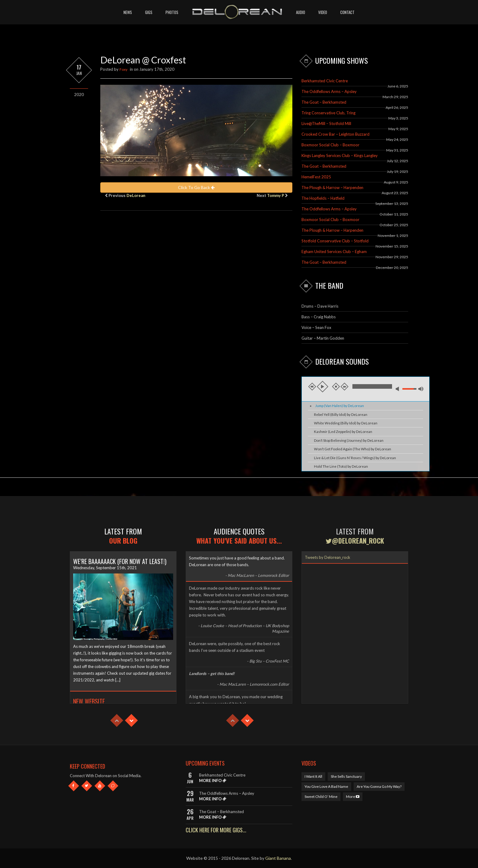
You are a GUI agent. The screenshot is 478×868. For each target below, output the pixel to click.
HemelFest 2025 (316, 177)
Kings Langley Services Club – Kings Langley (340, 155)
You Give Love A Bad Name (326, 786)
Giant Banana (278, 858)
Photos (172, 12)
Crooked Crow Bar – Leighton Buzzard (335, 134)
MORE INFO (213, 780)
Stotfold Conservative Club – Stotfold (335, 241)
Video (323, 12)
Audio (301, 12)
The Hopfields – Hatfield (323, 198)
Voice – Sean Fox (316, 327)
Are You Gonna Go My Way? (379, 786)
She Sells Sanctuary (346, 776)
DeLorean (136, 195)
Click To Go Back (196, 187)
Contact (347, 12)
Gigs (149, 12)
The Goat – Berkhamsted (324, 102)
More (353, 797)
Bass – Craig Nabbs (319, 317)
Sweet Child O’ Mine (321, 797)
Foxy (123, 69)
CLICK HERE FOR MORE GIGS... (216, 830)
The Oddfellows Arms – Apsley (329, 91)
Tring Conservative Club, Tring (328, 113)
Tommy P (276, 195)
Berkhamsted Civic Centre (325, 81)
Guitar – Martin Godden (323, 338)
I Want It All (313, 776)
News (128, 12)
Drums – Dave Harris (320, 306)
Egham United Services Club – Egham (334, 252)
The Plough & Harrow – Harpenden (332, 188)
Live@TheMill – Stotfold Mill (326, 123)
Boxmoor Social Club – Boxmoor (330, 145)
